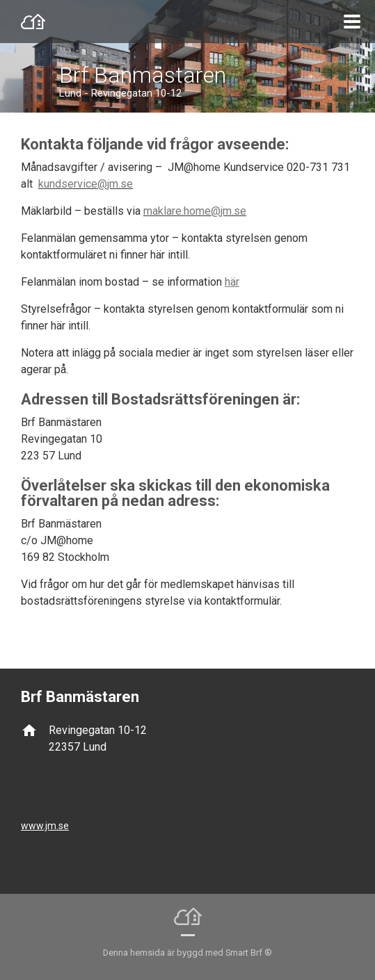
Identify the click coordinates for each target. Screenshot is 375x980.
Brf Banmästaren (143, 75)
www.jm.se (45, 826)
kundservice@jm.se (86, 184)
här (232, 282)
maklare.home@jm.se (195, 211)
